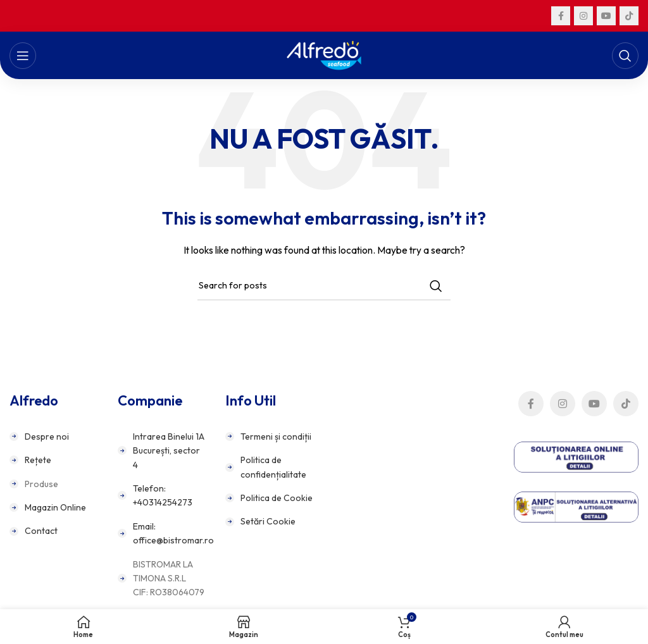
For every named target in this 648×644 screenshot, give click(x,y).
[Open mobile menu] (23, 56)
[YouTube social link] (606, 16)
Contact (41, 531)
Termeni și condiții (276, 437)
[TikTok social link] (629, 16)
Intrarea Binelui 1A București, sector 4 (169, 451)
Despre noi (47, 437)
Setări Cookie (268, 521)
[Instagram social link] (583, 16)
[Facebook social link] (561, 16)
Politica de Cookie (277, 498)
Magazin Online (55, 507)
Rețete (38, 460)
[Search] (625, 56)
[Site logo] (324, 54)
